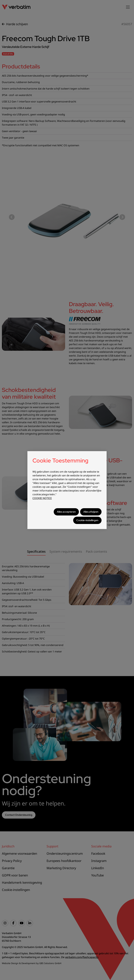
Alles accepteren (66, 512)
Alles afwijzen (91, 512)
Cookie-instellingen (87, 520)
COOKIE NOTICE (42, 498)
